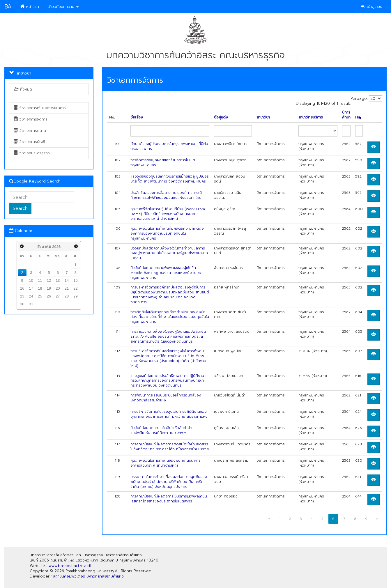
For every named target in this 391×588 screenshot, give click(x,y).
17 (31, 288)
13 (58, 280)
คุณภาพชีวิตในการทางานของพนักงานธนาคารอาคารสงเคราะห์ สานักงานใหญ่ (166, 463)
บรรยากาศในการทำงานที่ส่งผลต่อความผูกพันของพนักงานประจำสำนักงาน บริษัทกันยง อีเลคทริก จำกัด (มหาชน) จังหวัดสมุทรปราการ (169, 482)
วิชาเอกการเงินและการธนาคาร (40, 108)
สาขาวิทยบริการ (311, 117)
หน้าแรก (30, 7)
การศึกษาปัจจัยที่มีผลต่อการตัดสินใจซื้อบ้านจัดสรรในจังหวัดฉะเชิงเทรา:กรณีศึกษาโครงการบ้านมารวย (170, 447)
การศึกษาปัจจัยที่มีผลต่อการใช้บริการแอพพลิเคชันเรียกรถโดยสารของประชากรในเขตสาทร (169, 499)
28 (67, 296)
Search (20, 208)
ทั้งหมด (23, 89)
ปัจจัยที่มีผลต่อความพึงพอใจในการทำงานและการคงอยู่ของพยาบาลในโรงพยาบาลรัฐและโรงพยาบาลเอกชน (169, 253)
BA (8, 7)
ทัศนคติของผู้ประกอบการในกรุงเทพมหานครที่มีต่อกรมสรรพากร (169, 146)
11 (40, 280)
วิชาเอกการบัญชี (29, 142)
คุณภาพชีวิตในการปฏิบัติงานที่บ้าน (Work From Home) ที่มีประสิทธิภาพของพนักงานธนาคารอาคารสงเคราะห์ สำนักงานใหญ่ (168, 214)
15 (75, 280)
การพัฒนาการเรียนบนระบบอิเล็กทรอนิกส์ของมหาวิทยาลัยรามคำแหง (166, 398)
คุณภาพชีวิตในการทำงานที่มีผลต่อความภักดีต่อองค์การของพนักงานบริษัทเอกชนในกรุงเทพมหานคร (167, 233)
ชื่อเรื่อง (137, 117)
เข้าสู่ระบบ (372, 7)
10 (31, 280)
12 (49, 280)
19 (49, 288)
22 (75, 288)
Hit (358, 117)
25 (40, 296)
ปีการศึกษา (346, 115)
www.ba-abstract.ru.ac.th (71, 566)
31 (31, 304)
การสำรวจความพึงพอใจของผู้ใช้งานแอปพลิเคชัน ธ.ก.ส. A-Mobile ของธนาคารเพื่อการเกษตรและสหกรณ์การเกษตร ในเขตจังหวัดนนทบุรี (168, 336)
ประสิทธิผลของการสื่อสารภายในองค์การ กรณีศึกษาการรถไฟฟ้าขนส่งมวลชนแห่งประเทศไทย (166, 195)
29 (75, 296)
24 (31, 296)
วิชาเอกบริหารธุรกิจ (32, 153)
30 (22, 304)
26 (49, 296)
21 (67, 288)
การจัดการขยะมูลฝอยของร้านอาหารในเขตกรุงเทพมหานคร (163, 163)
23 (22, 296)
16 (22, 288)
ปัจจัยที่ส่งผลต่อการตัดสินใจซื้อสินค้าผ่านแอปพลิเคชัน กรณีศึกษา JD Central (162, 430)
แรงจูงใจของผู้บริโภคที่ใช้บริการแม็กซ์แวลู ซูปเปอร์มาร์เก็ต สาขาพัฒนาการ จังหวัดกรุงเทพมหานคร (170, 179)
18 (40, 288)
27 (58, 296)
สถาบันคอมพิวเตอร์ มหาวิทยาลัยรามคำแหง (88, 576)
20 (58, 288)
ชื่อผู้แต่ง (221, 117)
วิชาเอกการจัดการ (31, 119)
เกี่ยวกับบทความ (63, 7)
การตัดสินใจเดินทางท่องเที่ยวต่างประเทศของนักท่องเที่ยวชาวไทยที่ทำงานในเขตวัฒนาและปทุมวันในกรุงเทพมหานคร (170, 317)
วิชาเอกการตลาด (30, 131)
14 (67, 280)
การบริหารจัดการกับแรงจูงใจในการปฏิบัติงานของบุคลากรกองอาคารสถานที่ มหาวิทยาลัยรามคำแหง (169, 414)
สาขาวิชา (263, 117)
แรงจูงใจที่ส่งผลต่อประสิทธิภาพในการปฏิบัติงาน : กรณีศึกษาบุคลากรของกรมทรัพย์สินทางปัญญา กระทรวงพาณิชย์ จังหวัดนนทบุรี (168, 381)
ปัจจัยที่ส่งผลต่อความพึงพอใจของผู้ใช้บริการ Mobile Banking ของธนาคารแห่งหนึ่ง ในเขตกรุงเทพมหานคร (166, 273)
